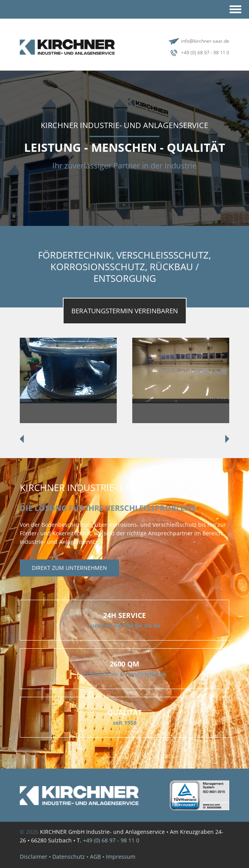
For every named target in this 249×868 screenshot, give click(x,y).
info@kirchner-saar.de (205, 41)
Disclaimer (34, 857)
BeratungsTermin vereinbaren (125, 311)
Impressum (121, 857)
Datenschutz (69, 857)
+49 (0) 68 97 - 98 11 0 (205, 53)
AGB (95, 857)
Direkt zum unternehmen (69, 568)
